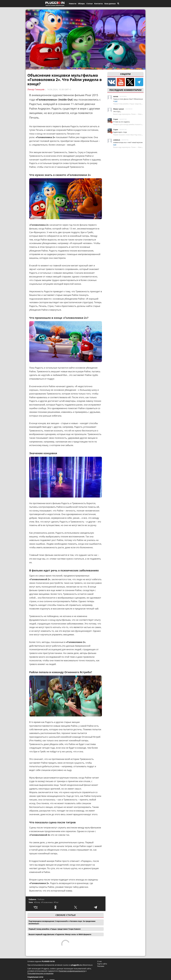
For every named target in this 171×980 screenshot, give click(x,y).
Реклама (101, 966)
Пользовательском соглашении (40, 973)
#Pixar (56, 902)
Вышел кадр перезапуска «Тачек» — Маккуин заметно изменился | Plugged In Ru (140, 114)
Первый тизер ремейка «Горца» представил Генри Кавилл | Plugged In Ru (138, 104)
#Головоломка (47, 902)
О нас (100, 961)
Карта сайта (102, 964)
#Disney (37, 902)
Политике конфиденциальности (72, 971)
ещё (116, 101)
